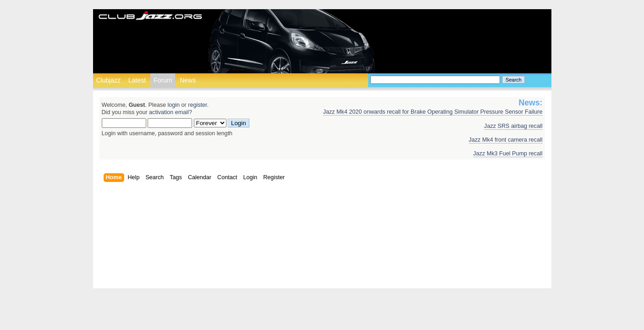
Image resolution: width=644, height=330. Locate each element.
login (173, 105)
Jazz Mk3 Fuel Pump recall (508, 154)
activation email (169, 112)
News (188, 80)
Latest (137, 80)
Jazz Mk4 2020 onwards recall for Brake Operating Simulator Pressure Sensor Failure (433, 112)
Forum (163, 80)
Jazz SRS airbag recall (513, 126)
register (197, 105)
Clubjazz (109, 80)
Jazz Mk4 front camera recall (506, 140)
